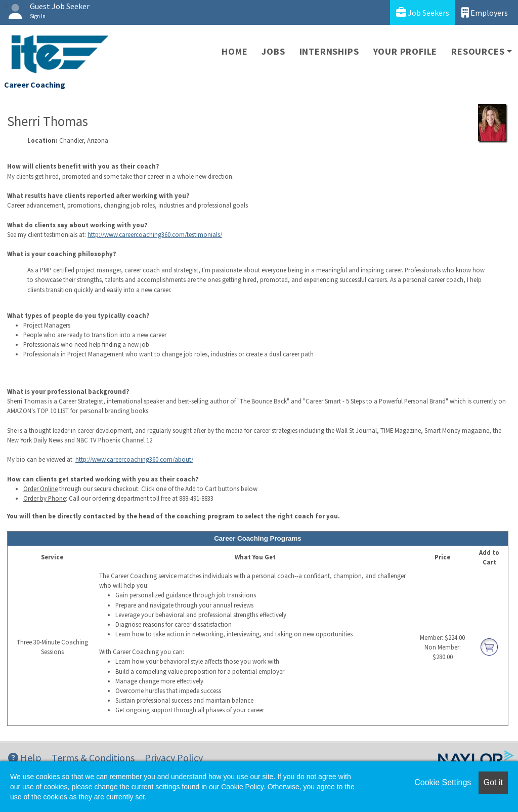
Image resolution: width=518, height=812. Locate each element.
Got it (493, 782)
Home (234, 51)
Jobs (273, 51)
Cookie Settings (443, 782)
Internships (329, 51)
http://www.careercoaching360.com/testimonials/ (155, 234)
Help (25, 758)
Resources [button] (478, 51)
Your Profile (405, 51)
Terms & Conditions (93, 758)
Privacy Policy (174, 758)
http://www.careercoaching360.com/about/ (134, 459)
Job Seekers (423, 12)
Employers (485, 12)
